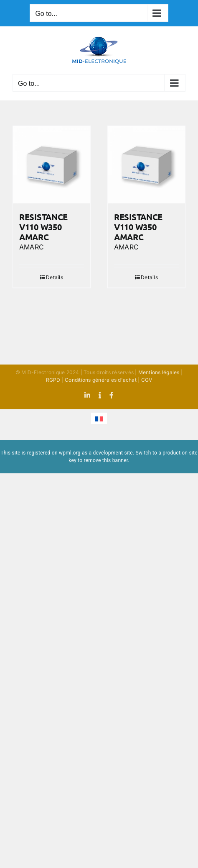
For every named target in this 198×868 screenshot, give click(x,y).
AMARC (32, 247)
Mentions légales (159, 372)
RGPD (53, 380)
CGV (147, 380)
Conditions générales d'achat (101, 380)
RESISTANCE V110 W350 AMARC (43, 227)
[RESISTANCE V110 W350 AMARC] (52, 165)
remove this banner (106, 460)
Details (55, 277)
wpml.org (70, 453)
